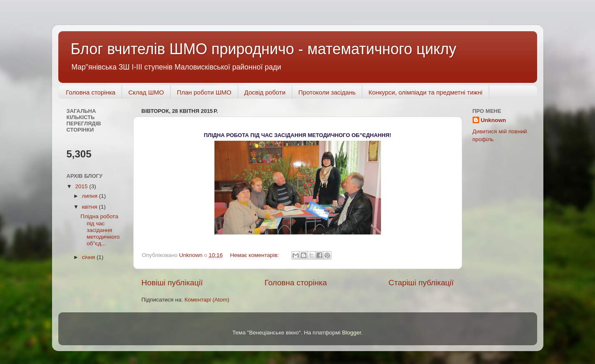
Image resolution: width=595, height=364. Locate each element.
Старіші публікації (421, 283)
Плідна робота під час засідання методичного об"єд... (100, 230)
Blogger (352, 333)
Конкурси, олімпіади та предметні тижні (426, 92)
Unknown (494, 120)
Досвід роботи (265, 92)
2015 (82, 186)
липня (91, 196)
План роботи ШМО (204, 92)
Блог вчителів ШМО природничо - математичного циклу (264, 49)
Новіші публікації (172, 283)
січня (89, 257)
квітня (91, 207)
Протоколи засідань (327, 92)
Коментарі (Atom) (207, 300)
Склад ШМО (146, 92)
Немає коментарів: (255, 255)
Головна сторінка (91, 92)
